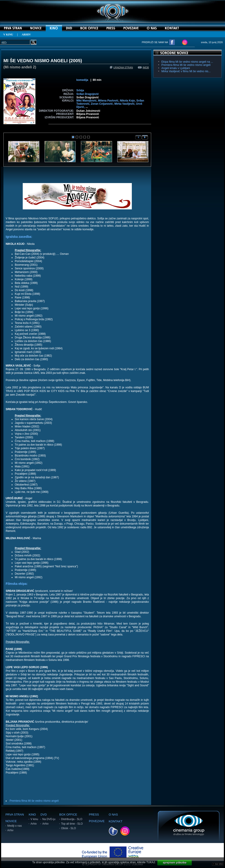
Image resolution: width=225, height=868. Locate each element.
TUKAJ (151, 862)
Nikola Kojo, (128, 101)
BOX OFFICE (68, 815)
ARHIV (26, 35)
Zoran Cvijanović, (103, 104)
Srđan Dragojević (88, 94)
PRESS (94, 815)
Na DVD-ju (49, 819)
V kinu (34, 819)
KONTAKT (115, 821)
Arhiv (10, 830)
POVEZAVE (97, 821)
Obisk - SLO (69, 828)
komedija (82, 80)
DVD (44, 815)
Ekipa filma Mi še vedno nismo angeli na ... (187, 62)
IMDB (144, 67)
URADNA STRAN (121, 67)
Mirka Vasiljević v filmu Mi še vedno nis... (186, 71)
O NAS (113, 815)
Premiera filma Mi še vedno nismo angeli (34, 801)
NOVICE (11, 821)
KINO (32, 815)
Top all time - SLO (72, 824)
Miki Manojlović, (87, 101)
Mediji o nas (15, 826)
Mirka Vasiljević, (125, 104)
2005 (76, 61)
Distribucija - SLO (72, 819)
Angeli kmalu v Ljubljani (176, 68)
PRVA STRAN (15, 815)
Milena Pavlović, (109, 101)
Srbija (80, 90)
